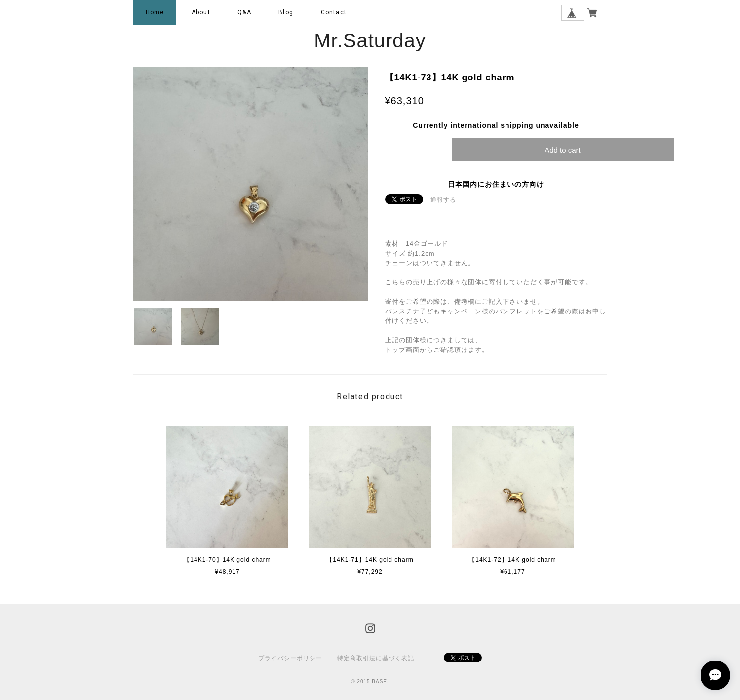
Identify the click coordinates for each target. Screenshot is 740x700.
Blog (286, 12)
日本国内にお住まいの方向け (496, 184)
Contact (334, 12)
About (201, 12)
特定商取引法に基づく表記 (376, 658)
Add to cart (563, 150)
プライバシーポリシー (290, 658)
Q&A (244, 12)
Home (155, 12)
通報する (443, 200)
